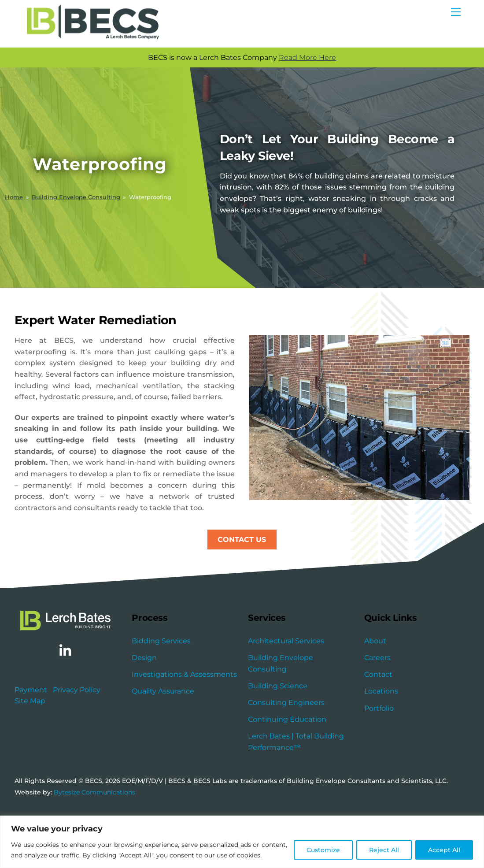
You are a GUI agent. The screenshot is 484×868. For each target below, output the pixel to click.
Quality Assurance (163, 733)
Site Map (30, 743)
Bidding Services (161, 683)
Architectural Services (286, 683)
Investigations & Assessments (184, 716)
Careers (377, 699)
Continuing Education (287, 761)
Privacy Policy (77, 732)
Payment (31, 732)
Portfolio (379, 750)
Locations (381, 733)
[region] (242, 842)
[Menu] (456, 12)
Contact (378, 716)
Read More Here (317, 58)
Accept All (444, 850)
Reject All (384, 850)
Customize (323, 850)
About (375, 683)
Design (144, 699)
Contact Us (242, 581)
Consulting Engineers (286, 744)
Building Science (278, 728)
